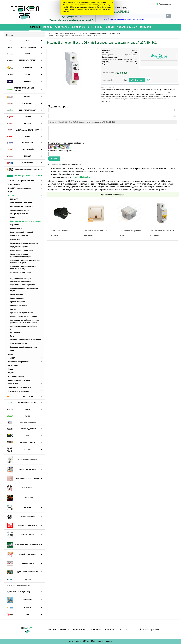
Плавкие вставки (17, 298)
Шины (13, 351)
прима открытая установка (19, 380)
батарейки (112, 19)
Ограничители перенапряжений (23, 285)
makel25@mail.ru (82, 177)
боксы (11, 369)
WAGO (19, 416)
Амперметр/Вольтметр (19, 214)
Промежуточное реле (19, 305)
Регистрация (165, 4)
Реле (12, 336)
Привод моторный (17, 302)
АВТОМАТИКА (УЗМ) (21, 423)
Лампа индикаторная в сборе (22, 250)
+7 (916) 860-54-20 (73, 17)
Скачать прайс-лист (150, 630)
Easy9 (11, 354)
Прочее (13, 309)
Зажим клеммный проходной (22, 232)
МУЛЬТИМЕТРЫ (20, 488)
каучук (11, 373)
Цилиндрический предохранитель (24, 347)
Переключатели (16, 294)
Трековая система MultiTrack (20, 387)
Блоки (13, 217)
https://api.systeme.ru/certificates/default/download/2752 (116, 59)
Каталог (10, 35)
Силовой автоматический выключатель (26, 340)
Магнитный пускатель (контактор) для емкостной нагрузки (25, 261)
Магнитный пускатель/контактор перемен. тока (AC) (23, 268)
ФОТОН (19, 579)
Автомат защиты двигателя (21, 203)
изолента (141, 19)
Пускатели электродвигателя (22, 313)
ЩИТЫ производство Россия (18, 586)
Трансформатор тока (18, 343)
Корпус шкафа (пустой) (19, 247)
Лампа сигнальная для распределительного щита (21, 255)
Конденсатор (15, 239)
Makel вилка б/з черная (60, 231)
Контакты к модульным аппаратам (24, 243)
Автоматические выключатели (22, 206)
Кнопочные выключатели (20, 236)
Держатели (15, 225)
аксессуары (13, 365)
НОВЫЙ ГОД (20, 498)
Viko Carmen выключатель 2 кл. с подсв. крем (101, 231)
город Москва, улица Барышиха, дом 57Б (73, 20)
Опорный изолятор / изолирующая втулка (24, 290)
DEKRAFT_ (14, 199)
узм (106, 19)
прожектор (122, 19)
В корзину (137, 80)
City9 (10, 192)
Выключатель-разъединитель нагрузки (26, 221)
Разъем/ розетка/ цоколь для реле (24, 316)
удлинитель (131, 19)
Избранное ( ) (118, 11)
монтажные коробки (16, 376)
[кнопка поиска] (168, 16)
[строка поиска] (135, 16)
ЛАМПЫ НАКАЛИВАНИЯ (22, 460)
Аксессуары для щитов (19, 210)
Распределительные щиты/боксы (24, 326)
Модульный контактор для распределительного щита (21, 280)
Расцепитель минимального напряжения (21, 331)
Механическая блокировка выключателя (21, 274)
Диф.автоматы (16, 228)
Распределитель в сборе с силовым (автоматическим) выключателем (25, 321)
